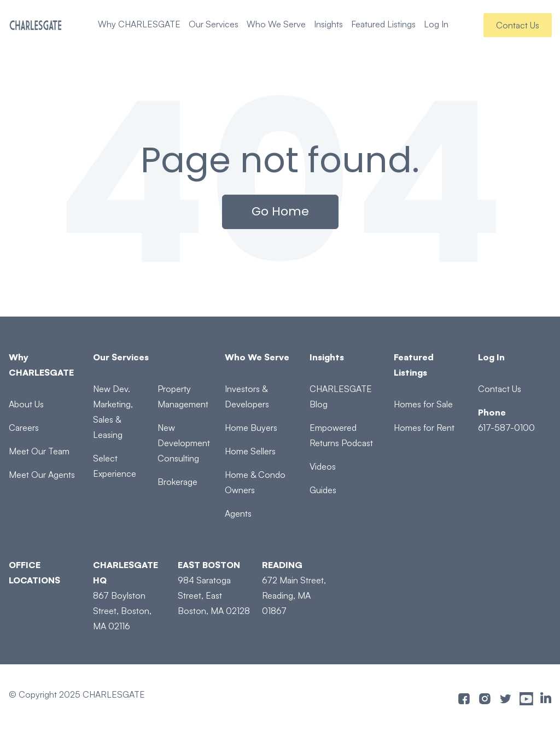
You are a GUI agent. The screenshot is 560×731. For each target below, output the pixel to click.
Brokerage (177, 482)
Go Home (280, 211)
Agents (238, 513)
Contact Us (518, 25)
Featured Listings (383, 24)
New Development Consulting (184, 443)
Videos (323, 466)
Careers (24, 428)
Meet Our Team (39, 451)
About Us (26, 404)
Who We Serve (276, 24)
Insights (328, 24)
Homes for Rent (424, 428)
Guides (323, 490)
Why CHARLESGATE (139, 24)
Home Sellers (250, 451)
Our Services (214, 24)
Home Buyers (251, 428)
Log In (436, 24)
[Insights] (346, 357)
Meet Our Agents (42, 475)
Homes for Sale (423, 404)
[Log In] (514, 357)
